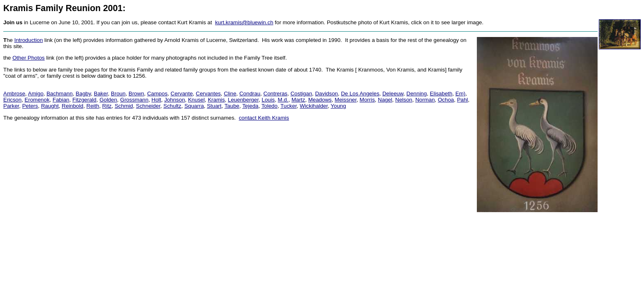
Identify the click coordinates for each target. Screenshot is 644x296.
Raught (50, 106)
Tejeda (250, 106)
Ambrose (14, 94)
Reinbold (72, 106)
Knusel (197, 100)
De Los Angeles (360, 94)
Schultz (172, 106)
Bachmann (60, 94)
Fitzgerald (84, 100)
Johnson (175, 100)
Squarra (194, 106)
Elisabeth (441, 94)
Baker (101, 94)
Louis (268, 100)
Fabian (61, 100)
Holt (156, 100)
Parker (11, 106)
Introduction (29, 40)
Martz (298, 100)
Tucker (289, 106)
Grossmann (135, 100)
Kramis (216, 100)
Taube (232, 106)
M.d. (283, 100)
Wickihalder (314, 106)
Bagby (83, 94)
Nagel (385, 100)
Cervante (182, 94)
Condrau (250, 94)
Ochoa (446, 100)
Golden (108, 100)
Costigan (301, 94)
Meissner (346, 100)
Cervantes (208, 94)
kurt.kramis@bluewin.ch (244, 22)
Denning (417, 94)
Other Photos (29, 58)
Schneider (148, 106)
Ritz (107, 106)
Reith (93, 106)
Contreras (275, 94)
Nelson (404, 100)
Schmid (124, 106)
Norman (425, 100)
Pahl (463, 100)
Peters (30, 106)
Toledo (269, 106)
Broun (118, 94)
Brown (136, 94)
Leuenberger (243, 100)
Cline (230, 94)
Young (338, 106)
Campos (157, 94)
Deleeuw (393, 94)
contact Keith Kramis (264, 118)
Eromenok (37, 100)
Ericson (12, 100)
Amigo (36, 94)
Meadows (320, 100)
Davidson (327, 94)
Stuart (214, 106)
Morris (367, 100)
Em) (460, 94)
